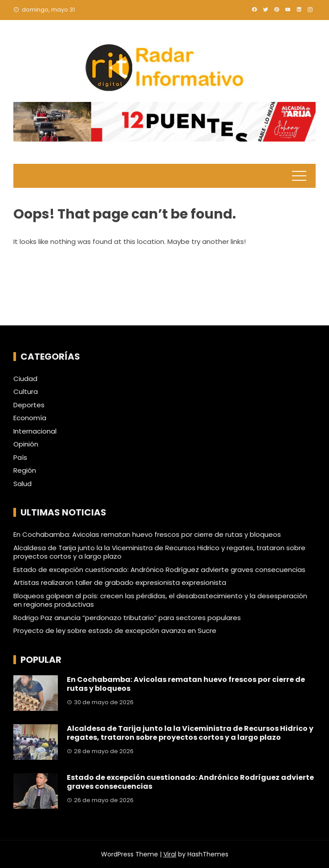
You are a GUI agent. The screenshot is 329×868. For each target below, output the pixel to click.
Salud (22, 484)
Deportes (29, 405)
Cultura (26, 392)
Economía (30, 418)
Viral (170, 854)
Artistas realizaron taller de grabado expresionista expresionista (120, 582)
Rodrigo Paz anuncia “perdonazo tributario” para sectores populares (127, 618)
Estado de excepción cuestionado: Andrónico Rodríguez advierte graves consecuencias (159, 570)
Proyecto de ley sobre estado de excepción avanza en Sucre (115, 631)
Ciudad (25, 379)
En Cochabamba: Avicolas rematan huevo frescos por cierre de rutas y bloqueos (147, 534)
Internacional (35, 431)
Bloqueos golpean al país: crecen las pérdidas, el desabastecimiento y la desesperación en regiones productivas (160, 600)
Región (25, 471)
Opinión (26, 444)
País (20, 458)
